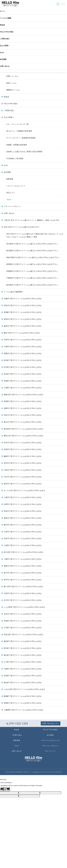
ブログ (17, 746)
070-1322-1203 (17, 723)
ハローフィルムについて (50, 740)
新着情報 (17, 740)
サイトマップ (50, 751)
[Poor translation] (7, 789)
